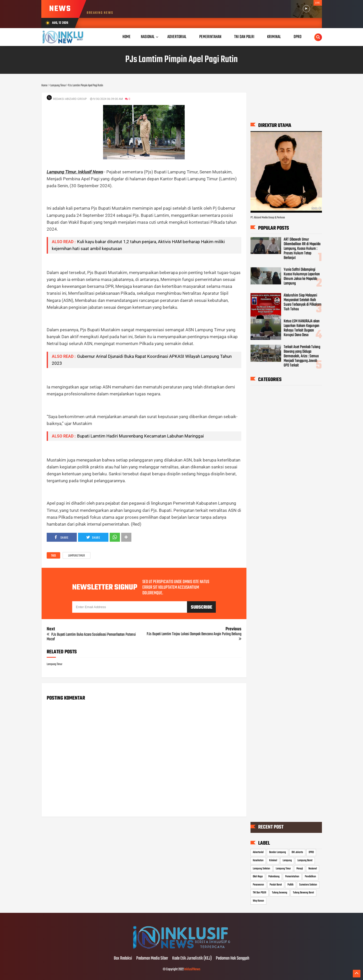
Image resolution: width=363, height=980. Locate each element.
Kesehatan (258, 860)
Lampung (287, 860)
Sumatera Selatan (308, 885)
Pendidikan (310, 877)
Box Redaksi (123, 959)
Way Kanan (258, 901)
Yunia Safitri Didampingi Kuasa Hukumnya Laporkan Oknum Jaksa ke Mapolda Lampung (302, 277)
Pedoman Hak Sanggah (233, 959)
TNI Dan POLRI (260, 893)
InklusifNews (192, 969)
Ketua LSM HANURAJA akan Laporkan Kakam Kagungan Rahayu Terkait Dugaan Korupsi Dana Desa (302, 328)
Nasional (148, 37)
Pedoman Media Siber (152, 959)
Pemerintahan (292, 877)
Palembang (274, 877)
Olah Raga (258, 877)
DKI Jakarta (297, 852)
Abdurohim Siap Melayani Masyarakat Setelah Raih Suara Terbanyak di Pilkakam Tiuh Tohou (303, 302)
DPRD (311, 852)
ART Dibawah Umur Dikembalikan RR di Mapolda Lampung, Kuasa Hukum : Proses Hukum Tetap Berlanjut (302, 249)
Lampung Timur (77, 556)
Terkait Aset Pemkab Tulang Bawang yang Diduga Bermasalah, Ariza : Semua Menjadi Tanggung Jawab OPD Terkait (302, 356)
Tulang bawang (280, 893)
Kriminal (273, 860)
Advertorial (258, 852)
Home (127, 37)
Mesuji (300, 869)
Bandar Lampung (278, 852)
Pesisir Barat (276, 885)
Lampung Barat (305, 860)
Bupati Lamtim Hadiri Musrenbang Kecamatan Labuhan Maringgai (140, 436)
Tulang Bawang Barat (303, 893)
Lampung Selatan (261, 869)
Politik (291, 885)
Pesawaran (258, 885)
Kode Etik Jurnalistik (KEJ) (192, 959)
